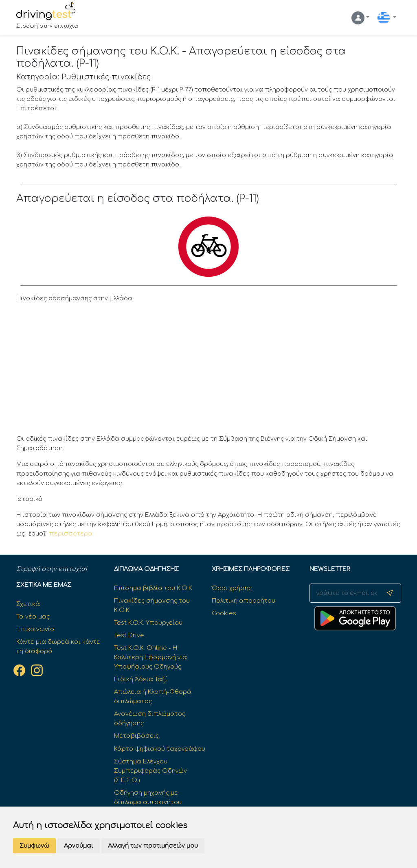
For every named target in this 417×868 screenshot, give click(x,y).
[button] (360, 18)
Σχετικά (28, 604)
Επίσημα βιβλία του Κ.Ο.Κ (153, 588)
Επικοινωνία (35, 629)
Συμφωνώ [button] (34, 846)
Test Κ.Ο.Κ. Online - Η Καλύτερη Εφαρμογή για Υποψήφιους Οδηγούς (150, 657)
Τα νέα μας (33, 617)
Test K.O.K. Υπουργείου (148, 623)
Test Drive (129, 635)
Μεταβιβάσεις (136, 736)
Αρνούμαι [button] (79, 846)
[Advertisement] (209, 371)
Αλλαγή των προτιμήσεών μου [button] (153, 846)
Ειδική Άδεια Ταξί (141, 679)
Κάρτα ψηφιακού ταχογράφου (160, 749)
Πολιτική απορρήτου (244, 601)
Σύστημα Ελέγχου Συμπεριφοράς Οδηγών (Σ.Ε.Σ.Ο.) (150, 771)
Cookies (224, 613)
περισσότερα (71, 533)
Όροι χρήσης (232, 588)
